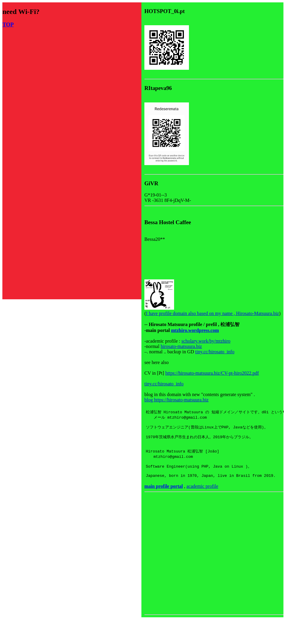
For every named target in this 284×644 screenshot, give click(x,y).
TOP (8, 24)
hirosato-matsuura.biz (181, 346)
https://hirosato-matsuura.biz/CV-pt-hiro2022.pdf (212, 373)
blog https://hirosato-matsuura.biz (176, 400)
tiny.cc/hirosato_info (215, 352)
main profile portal (164, 495)
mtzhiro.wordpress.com (195, 330)
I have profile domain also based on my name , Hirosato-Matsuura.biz (212, 313)
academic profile (202, 495)
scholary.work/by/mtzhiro (206, 341)
